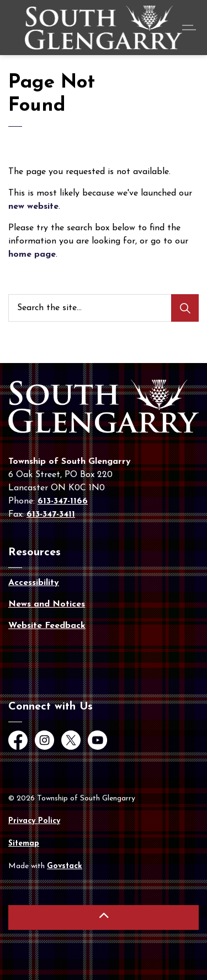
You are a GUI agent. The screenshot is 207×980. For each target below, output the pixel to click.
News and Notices (47, 604)
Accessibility (34, 583)
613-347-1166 (63, 501)
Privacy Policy (34, 821)
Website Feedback (47, 626)
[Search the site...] (104, 308)
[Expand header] (190, 28)
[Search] (185, 308)
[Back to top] (104, 917)
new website (33, 207)
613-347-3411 (51, 515)
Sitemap (24, 844)
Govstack (65, 866)
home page (32, 255)
